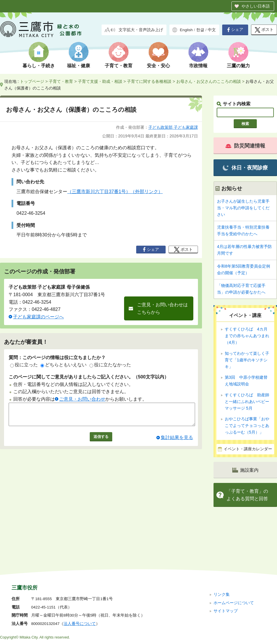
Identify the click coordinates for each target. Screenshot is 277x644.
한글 (200, 30)
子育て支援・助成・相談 (100, 81)
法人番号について (80, 585)
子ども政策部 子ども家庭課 (173, 127)
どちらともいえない (63, 365)
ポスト (264, 30)
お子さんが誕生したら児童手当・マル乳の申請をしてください (243, 208)
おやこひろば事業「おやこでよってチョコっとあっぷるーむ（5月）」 (247, 425)
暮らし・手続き (39, 66)
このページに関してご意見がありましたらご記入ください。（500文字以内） (89, 377)
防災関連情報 (245, 146)
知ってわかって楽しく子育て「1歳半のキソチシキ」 (247, 360)
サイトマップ (226, 572)
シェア (235, 30)
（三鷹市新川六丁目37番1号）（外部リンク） (115, 192)
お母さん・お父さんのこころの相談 (209, 81)
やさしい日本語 (256, 6)
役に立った (24, 365)
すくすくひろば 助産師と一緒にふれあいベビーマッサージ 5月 (247, 402)
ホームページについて (234, 564)
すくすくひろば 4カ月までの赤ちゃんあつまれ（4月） (247, 336)
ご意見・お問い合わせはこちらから (162, 308)
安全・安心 (158, 66)
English (186, 30)
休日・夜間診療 (245, 168)
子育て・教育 (119, 66)
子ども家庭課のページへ (38, 317)
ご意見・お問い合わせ (82, 399)
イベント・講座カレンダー (248, 449)
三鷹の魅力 (238, 66)
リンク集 (222, 556)
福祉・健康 (78, 66)
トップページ (32, 81)
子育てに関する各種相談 (149, 81)
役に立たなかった (110, 365)
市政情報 (198, 66)
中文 (212, 30)
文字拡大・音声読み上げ (141, 30)
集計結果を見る (177, 442)
